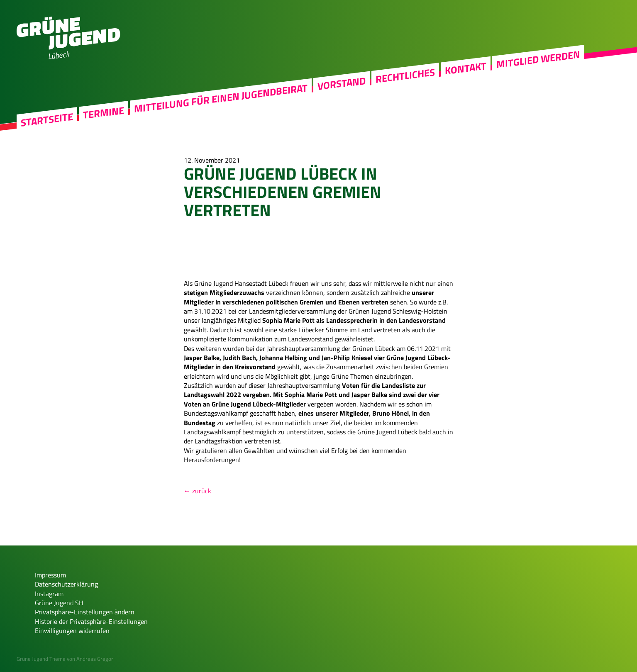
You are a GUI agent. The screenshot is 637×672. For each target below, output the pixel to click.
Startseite (47, 120)
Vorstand (342, 83)
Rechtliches (405, 76)
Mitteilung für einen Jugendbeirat (221, 98)
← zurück (198, 491)
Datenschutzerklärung (66, 584)
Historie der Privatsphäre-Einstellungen (91, 621)
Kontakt (466, 68)
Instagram (49, 594)
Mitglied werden (538, 60)
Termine (104, 113)
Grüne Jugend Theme (41, 659)
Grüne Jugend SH (59, 603)
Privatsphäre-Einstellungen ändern (85, 612)
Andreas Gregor (95, 659)
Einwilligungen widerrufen (72, 631)
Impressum (50, 575)
